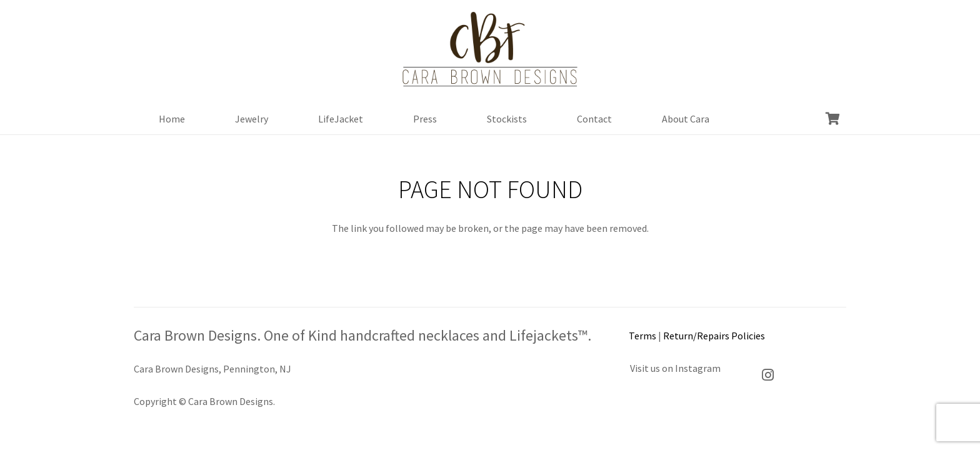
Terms (642, 336)
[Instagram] (768, 375)
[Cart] (832, 119)
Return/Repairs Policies (714, 336)
